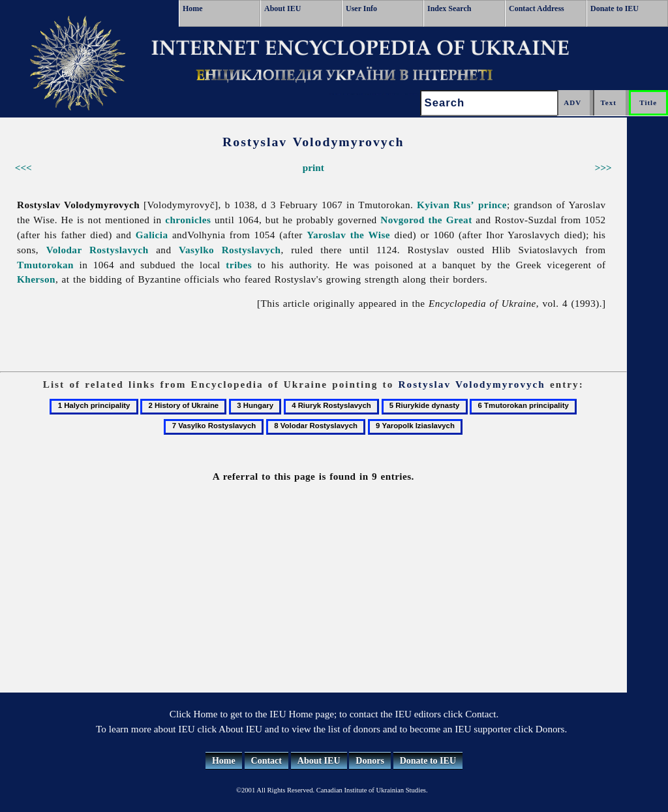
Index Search (449, 8)
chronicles (188, 220)
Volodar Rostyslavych (98, 250)
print (313, 167)
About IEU (282, 8)
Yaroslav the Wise (348, 235)
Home (193, 8)
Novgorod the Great (426, 220)
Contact (266, 761)
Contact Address (537, 8)
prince (493, 205)
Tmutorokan (45, 265)
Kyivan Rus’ (446, 205)
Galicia (152, 235)
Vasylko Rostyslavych (230, 250)
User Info (361, 8)
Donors (370, 761)
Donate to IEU (615, 8)
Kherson (36, 279)
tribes (239, 265)
